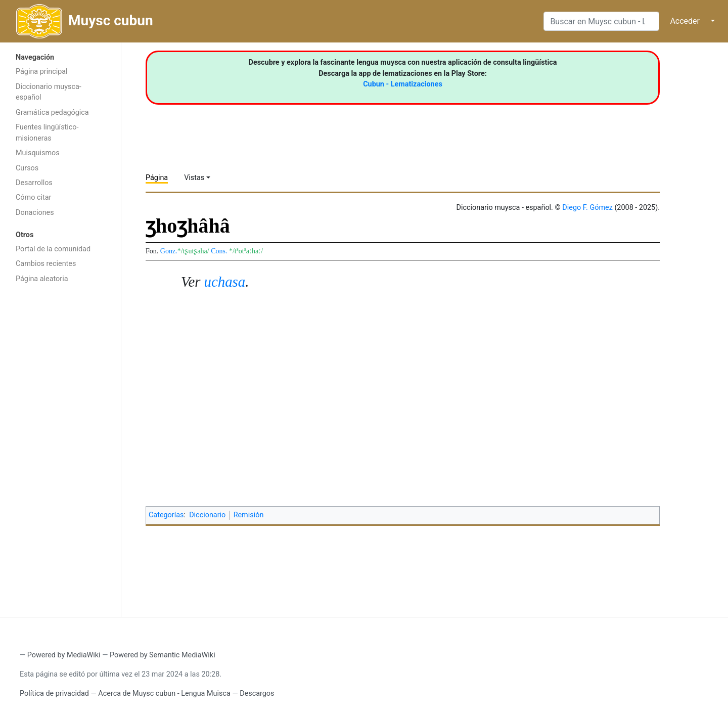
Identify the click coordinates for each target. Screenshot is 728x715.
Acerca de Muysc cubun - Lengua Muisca (164, 694)
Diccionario (207, 515)
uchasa (225, 282)
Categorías (166, 515)
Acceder (685, 21)
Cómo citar (33, 197)
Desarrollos (34, 183)
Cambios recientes (46, 264)
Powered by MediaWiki (64, 655)
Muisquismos (38, 153)
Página (157, 178)
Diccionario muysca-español (49, 92)
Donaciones (35, 213)
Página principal (42, 72)
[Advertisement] (60, 449)
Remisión (249, 515)
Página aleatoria (42, 279)
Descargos (257, 694)
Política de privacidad (54, 694)
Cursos (27, 168)
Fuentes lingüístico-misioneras (47, 133)
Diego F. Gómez (587, 208)
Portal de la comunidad (53, 249)
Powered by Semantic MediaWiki (163, 655)
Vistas (194, 178)
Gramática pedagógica (52, 113)
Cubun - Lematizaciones (403, 84)
